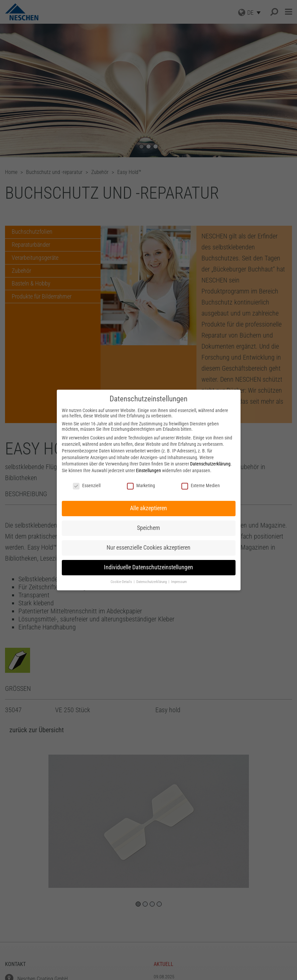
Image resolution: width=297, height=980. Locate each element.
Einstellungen (148, 470)
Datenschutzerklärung (210, 464)
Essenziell (87, 485)
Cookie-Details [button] (122, 582)
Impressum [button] (179, 582)
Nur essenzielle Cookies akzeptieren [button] (148, 548)
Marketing (141, 485)
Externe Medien (201, 485)
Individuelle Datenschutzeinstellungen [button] (148, 567)
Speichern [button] (148, 528)
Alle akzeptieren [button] (148, 508)
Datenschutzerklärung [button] (152, 582)
